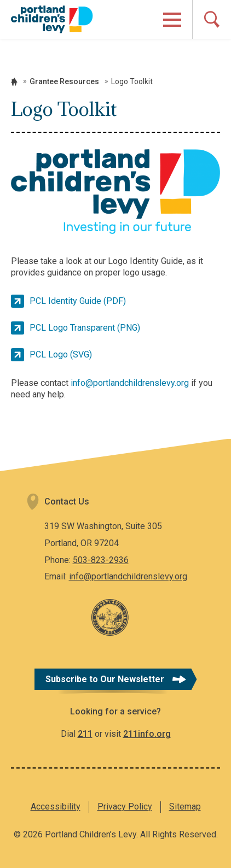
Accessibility (56, 807)
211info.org (147, 734)
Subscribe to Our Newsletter (105, 679)
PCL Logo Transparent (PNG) (85, 328)
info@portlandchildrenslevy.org (130, 383)
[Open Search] (212, 19)
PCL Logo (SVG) (61, 354)
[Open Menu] (172, 20)
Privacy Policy (125, 807)
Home (14, 82)
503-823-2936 (101, 560)
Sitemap (185, 807)
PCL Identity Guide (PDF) (78, 301)
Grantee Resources (64, 81)
